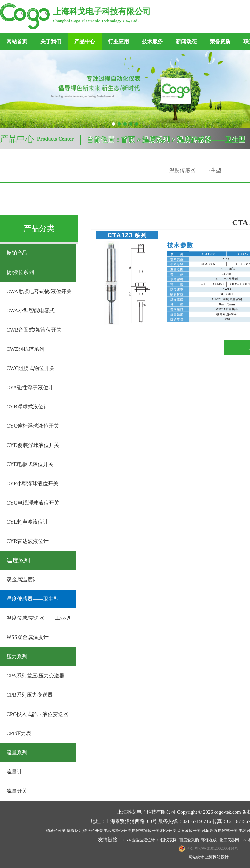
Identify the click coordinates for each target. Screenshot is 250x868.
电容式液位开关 (118, 831)
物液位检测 (56, 831)
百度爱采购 (189, 840)
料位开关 (168, 831)
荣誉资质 (220, 42)
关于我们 (51, 42)
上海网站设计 (217, 857)
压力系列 (17, 656)
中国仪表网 (167, 840)
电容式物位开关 (146, 831)
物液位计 (75, 831)
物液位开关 (93, 831)
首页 (128, 140)
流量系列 (17, 753)
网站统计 (196, 857)
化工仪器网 (229, 840)
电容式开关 (228, 831)
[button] (113, 124)
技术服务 (152, 42)
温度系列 (18, 561)
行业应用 (118, 42)
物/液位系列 (20, 272)
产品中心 (85, 42)
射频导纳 (209, 831)
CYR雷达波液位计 (139, 840)
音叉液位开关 (189, 831)
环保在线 (209, 840)
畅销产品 (17, 253)
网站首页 (17, 42)
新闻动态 (186, 42)
